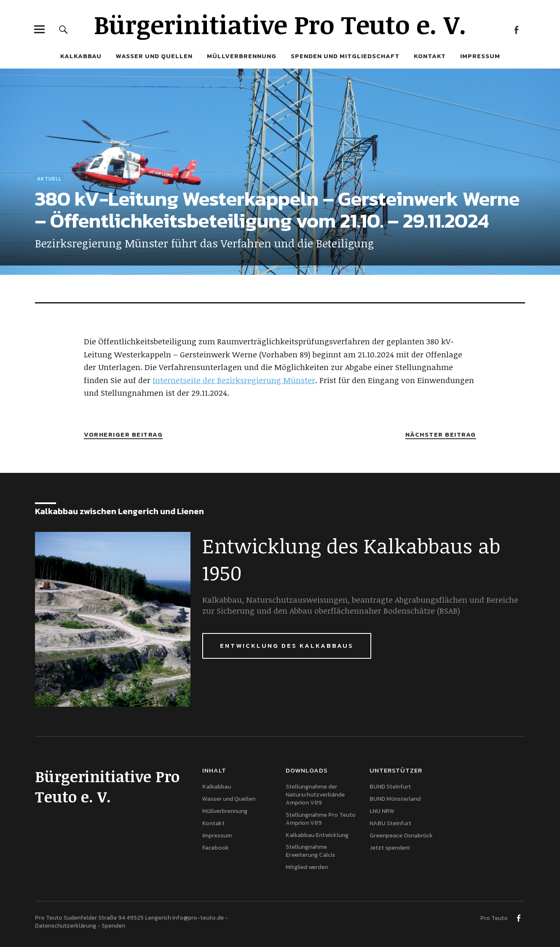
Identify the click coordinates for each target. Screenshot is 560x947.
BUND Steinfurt (390, 787)
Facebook (516, 29)
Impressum (480, 56)
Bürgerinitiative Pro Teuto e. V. (280, 24)
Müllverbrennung (242, 56)
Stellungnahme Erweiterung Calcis (310, 851)
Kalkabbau (81, 56)
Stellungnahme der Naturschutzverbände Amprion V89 (315, 795)
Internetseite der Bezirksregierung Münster (234, 380)
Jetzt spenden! (390, 848)
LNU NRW (382, 811)
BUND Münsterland (395, 799)
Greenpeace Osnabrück (401, 836)
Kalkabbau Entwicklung (317, 835)
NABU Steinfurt (390, 823)
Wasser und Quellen (154, 56)
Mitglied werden (307, 867)
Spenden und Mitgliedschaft (345, 56)
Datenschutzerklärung (66, 926)
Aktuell (49, 179)
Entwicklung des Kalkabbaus (287, 645)
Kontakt (430, 56)
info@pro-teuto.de (198, 918)
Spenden (113, 926)
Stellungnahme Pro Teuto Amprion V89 (321, 819)
